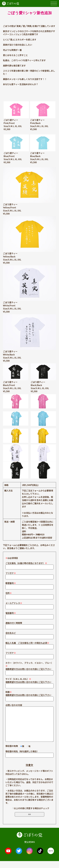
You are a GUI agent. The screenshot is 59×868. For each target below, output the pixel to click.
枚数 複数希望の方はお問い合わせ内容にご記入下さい (30, 695)
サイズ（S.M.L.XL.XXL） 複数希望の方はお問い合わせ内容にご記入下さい (30, 682)
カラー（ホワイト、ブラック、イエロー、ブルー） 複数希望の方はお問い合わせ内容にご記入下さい (30, 668)
